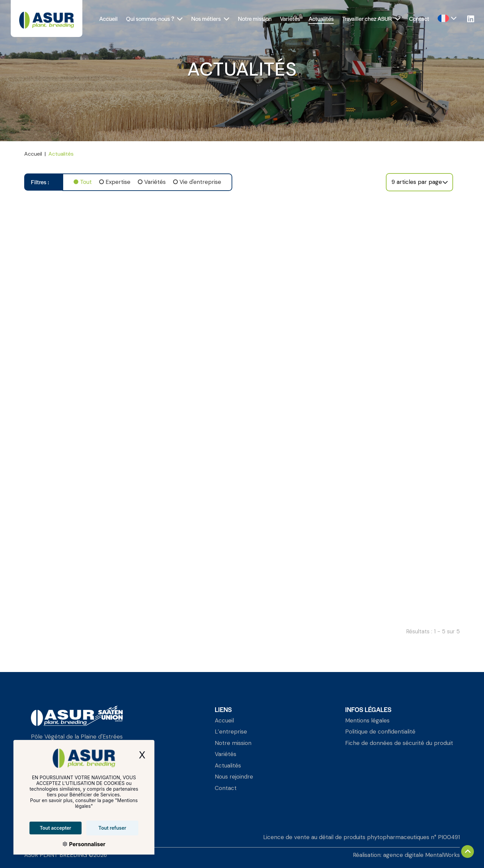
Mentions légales (367, 720)
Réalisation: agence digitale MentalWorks (406, 855)
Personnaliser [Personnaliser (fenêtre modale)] (78, 844)
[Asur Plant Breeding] (47, 18)
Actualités (321, 18)
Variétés (290, 18)
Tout (86, 182)
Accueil (108, 18)
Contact (419, 18)
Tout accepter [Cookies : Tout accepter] (47, 828)
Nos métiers (210, 18)
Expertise (118, 182)
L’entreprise (231, 732)
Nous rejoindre (234, 777)
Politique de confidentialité (380, 732)
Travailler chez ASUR (371, 18)
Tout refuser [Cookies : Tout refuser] (103, 828)
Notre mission (255, 18)
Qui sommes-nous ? (154, 18)
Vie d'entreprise (200, 182)
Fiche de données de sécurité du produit (399, 743)
